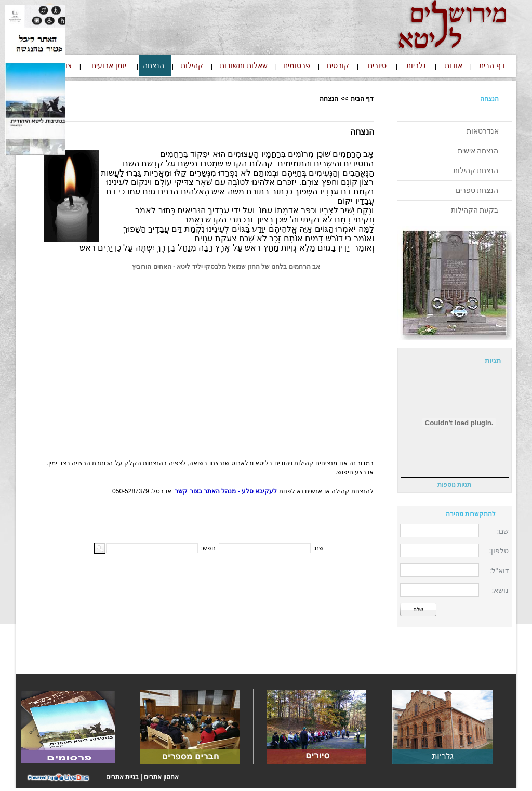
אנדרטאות (483, 131)
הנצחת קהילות (476, 170)
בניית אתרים (122, 777)
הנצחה (489, 99)
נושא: (501, 590)
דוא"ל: (499, 571)
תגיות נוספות (454, 485)
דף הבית (362, 99)
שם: (503, 531)
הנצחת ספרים (477, 190)
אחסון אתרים (161, 777)
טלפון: (499, 551)
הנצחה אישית (478, 151)
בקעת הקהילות (475, 210)
